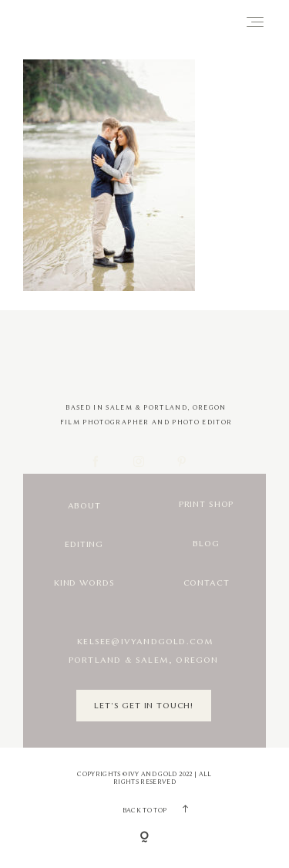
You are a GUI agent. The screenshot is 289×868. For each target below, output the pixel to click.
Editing (84, 544)
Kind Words (84, 583)
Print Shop (206, 504)
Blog (206, 544)
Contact (207, 583)
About (84, 506)
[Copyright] (144, 838)
